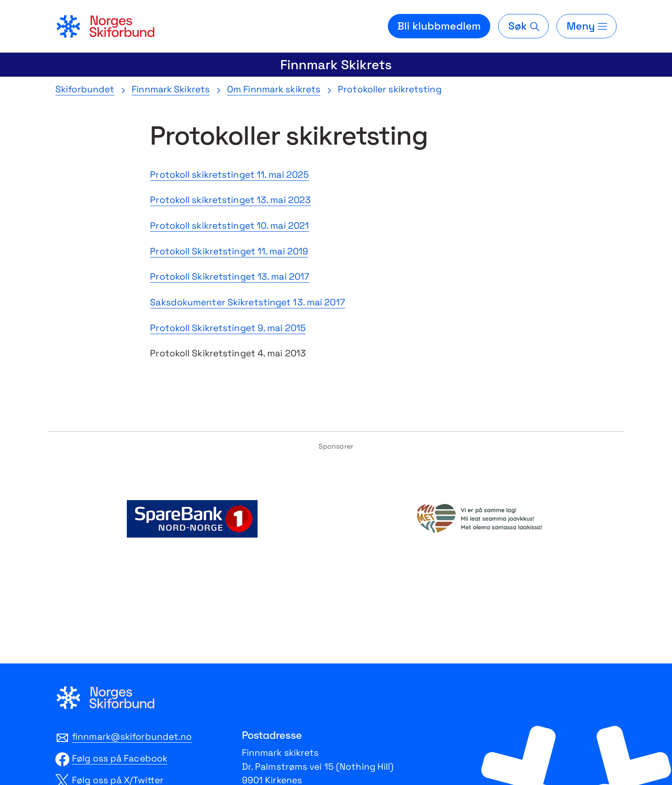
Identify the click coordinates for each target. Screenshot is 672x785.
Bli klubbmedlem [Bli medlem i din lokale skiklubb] (439, 26)
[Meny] (587, 26)
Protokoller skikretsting (390, 89)
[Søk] (523, 26)
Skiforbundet (85, 89)
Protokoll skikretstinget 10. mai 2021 (229, 225)
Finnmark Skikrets (336, 65)
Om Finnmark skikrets (274, 89)
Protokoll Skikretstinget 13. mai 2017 (230, 276)
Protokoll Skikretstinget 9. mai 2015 (228, 328)
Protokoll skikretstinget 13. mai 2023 (230, 200)
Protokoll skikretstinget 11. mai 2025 (229, 174)
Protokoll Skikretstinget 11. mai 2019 (229, 251)
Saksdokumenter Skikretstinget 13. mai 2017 (247, 302)
